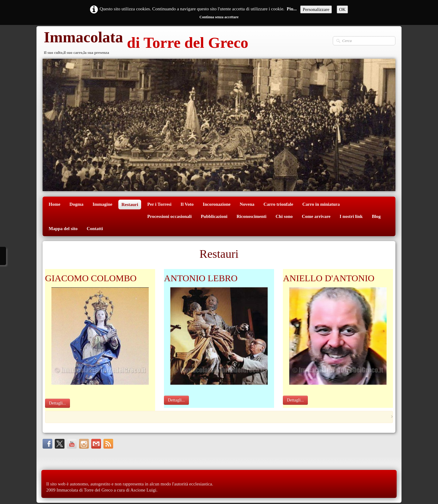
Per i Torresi (159, 204)
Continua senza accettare (219, 17)
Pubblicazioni (214, 216)
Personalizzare (316, 9)
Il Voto (187, 204)
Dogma (76, 204)
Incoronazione (217, 204)
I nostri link (351, 216)
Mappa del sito (63, 229)
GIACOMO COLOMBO (91, 278)
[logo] (145, 43)
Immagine (102, 204)
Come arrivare (316, 216)
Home (54, 204)
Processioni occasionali (169, 216)
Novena (247, 204)
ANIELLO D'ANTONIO (329, 278)
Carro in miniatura (321, 204)
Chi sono (284, 216)
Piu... (292, 9)
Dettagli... (57, 403)
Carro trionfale (278, 204)
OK (342, 9)
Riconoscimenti (252, 216)
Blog (376, 216)
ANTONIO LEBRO (201, 278)
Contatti (95, 229)
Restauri (130, 205)
